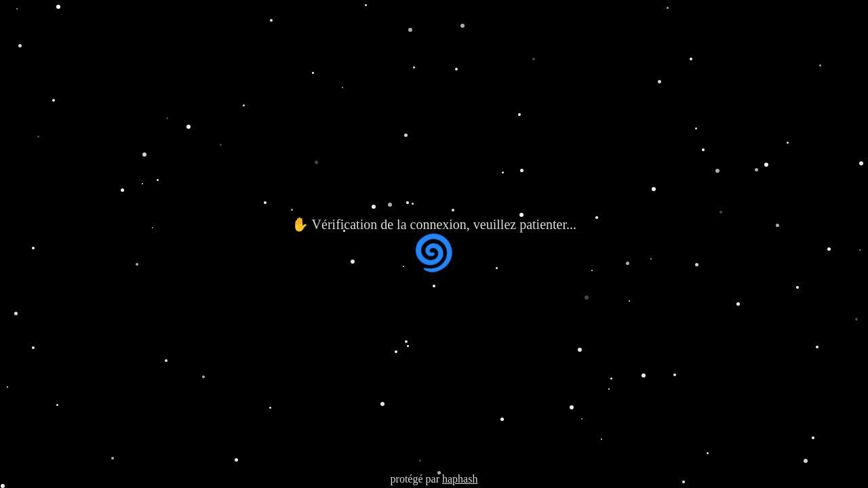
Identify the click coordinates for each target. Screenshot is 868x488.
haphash (460, 479)
